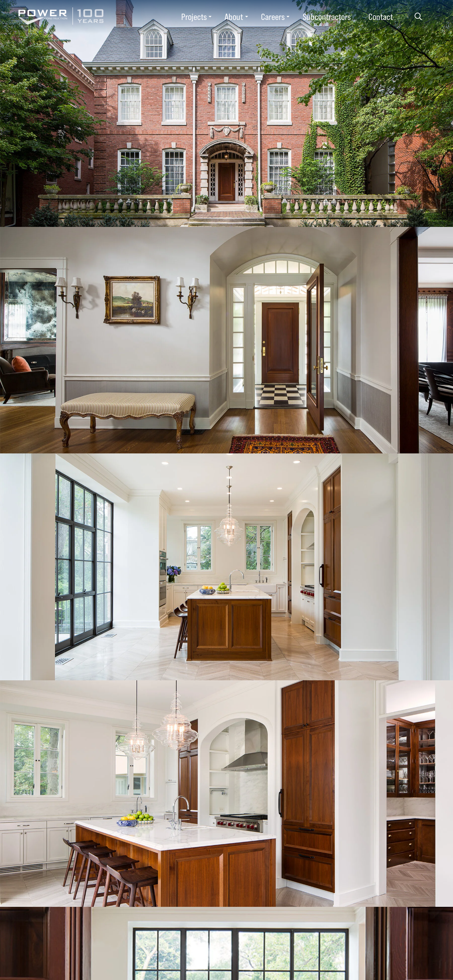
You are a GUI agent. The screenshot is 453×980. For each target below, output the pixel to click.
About (234, 17)
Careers (273, 17)
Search (418, 17)
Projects (194, 17)
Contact (381, 17)
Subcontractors (327, 17)
